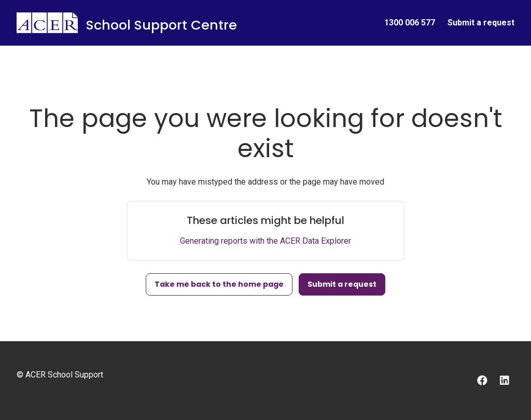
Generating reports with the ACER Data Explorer (265, 241)
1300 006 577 (410, 23)
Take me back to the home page (219, 284)
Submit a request (481, 23)
